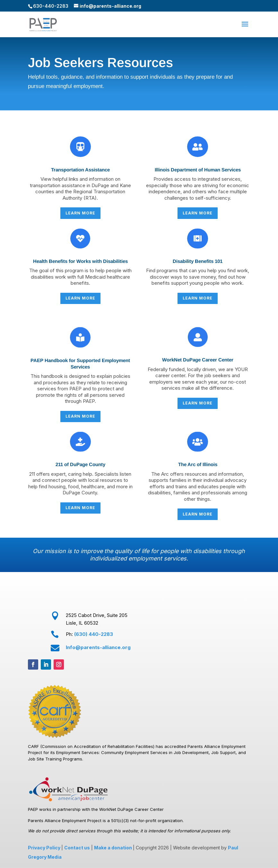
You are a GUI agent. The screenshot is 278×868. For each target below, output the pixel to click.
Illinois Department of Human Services (198, 170)
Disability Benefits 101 (198, 261)
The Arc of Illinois (198, 464)
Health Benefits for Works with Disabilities (80, 261)
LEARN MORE (80, 213)
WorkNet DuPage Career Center (198, 360)
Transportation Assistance (80, 170)
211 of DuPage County (80, 464)
